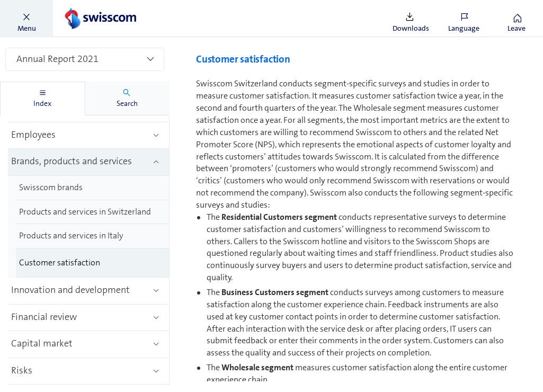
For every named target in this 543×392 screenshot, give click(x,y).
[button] (26, 19)
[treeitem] (89, 136)
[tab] (43, 99)
